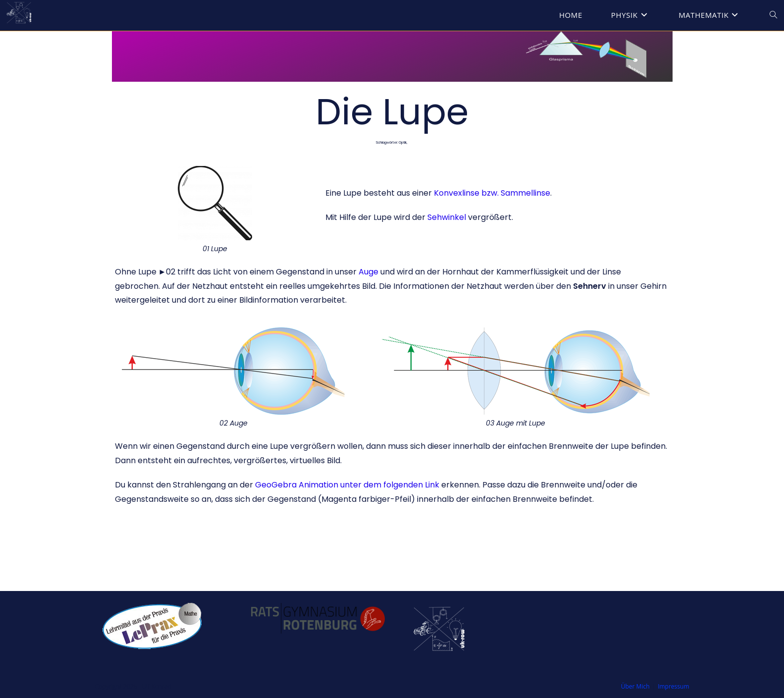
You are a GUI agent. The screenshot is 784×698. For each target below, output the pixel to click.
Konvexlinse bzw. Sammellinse (492, 193)
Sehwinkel (447, 217)
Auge (368, 272)
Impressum (673, 686)
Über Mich (635, 686)
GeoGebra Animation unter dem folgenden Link (347, 485)
